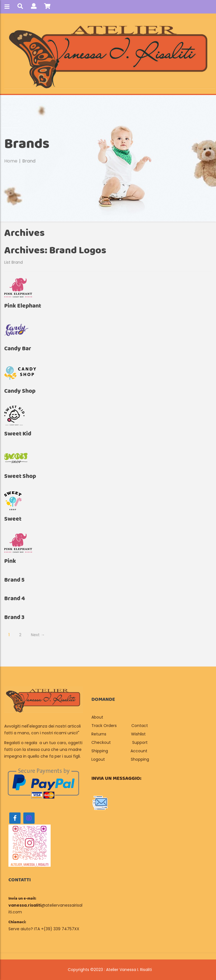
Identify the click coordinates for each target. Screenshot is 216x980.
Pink (10, 561)
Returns (99, 734)
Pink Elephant (23, 306)
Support (140, 742)
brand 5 (14, 580)
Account (139, 751)
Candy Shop (20, 391)
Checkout (101, 742)
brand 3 (14, 617)
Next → (38, 635)
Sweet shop (20, 476)
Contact (140, 726)
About (98, 717)
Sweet (13, 519)
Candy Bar (18, 349)
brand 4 (15, 599)
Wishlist (138, 734)
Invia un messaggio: (116, 778)
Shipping (100, 751)
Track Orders (104, 726)
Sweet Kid (18, 434)
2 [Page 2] (20, 635)
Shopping (140, 759)
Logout (98, 759)
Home (11, 161)
